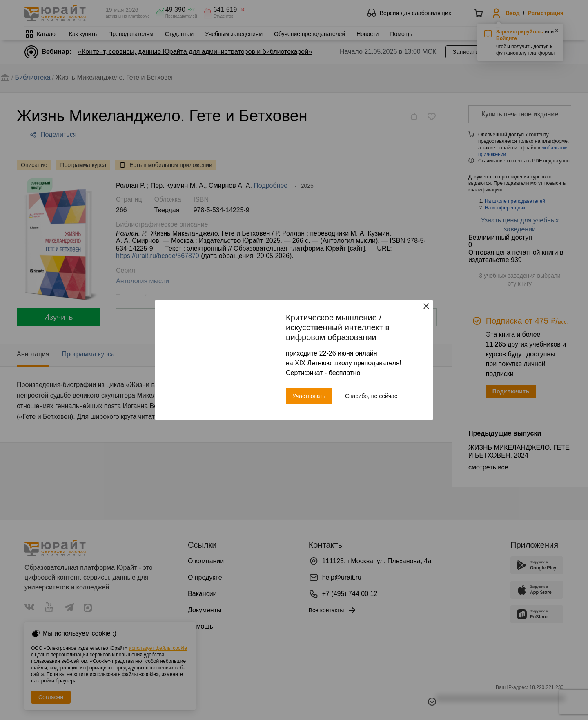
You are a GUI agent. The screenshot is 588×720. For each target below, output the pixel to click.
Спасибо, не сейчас (371, 396)
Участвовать (309, 396)
